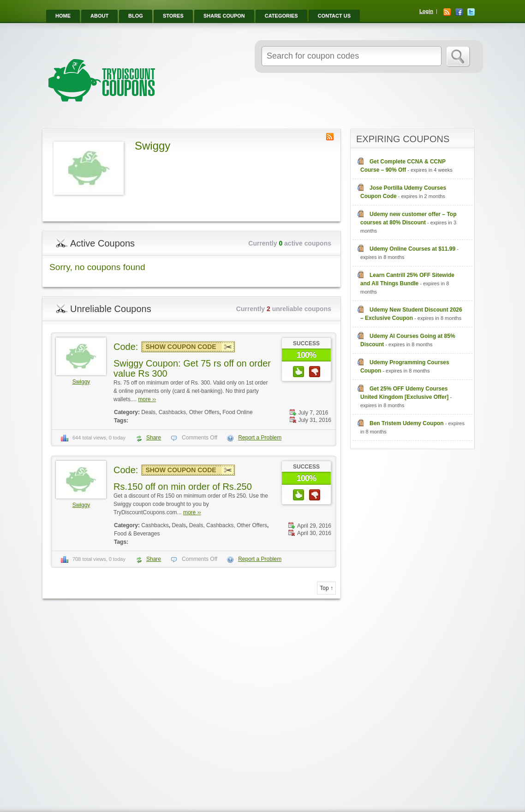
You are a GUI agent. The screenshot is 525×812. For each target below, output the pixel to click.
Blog (136, 16)
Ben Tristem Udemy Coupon (407, 423)
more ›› (147, 399)
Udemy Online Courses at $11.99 (412, 249)
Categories (281, 16)
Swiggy (81, 382)
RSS (447, 12)
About (99, 16)
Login (426, 11)
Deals (179, 525)
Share (154, 438)
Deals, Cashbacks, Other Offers (180, 412)
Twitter (471, 12)
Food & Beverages (137, 534)
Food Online (237, 412)
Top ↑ (326, 588)
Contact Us (334, 16)
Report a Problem (260, 438)
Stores (173, 16)
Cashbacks (155, 525)
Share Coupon (224, 16)
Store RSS (330, 137)
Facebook (459, 12)
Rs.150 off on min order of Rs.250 (183, 487)
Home (63, 16)
